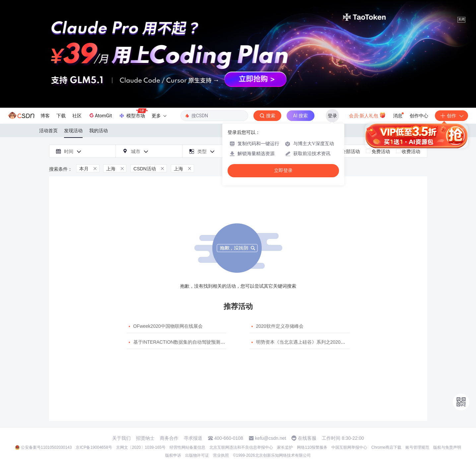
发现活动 (73, 131)
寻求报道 (193, 438)
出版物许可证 (197, 455)
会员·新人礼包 (367, 115)
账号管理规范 (417, 447)
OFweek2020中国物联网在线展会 (168, 326)
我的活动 (99, 131)
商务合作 (169, 438)
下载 (61, 116)
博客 (45, 116)
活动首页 (48, 131)
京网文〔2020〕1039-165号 (141, 447)
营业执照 (221, 455)
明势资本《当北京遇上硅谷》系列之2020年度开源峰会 (312, 342)
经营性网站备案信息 (187, 447)
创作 (451, 116)
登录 (332, 116)
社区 (77, 116)
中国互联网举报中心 (349, 447)
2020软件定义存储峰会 (280, 326)
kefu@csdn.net (271, 438)
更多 (159, 116)
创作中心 (419, 116)
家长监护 (285, 447)
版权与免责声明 (447, 447)
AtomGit (100, 115)
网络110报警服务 (312, 447)
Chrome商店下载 (386, 447)
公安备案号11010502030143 (46, 447)
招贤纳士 (145, 438)
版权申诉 (173, 455)
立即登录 (283, 171)
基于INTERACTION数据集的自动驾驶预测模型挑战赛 (189, 342)
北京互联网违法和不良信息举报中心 (241, 447)
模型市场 (133, 114)
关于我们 (121, 438)
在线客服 (307, 438)
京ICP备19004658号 (94, 447)
